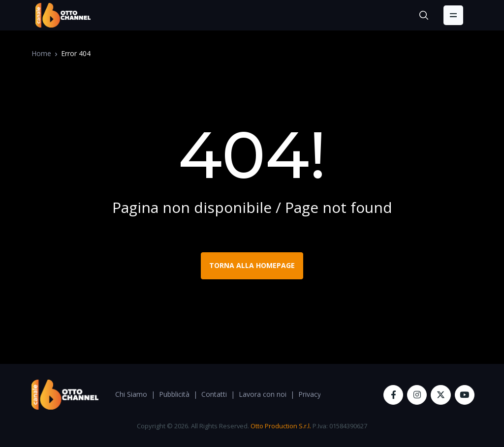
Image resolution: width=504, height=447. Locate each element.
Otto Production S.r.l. (281, 426)
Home (41, 53)
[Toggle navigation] (453, 15)
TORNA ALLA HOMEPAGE (252, 265)
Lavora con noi (263, 394)
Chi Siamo (131, 394)
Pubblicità (174, 394)
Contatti (214, 394)
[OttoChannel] (63, 15)
